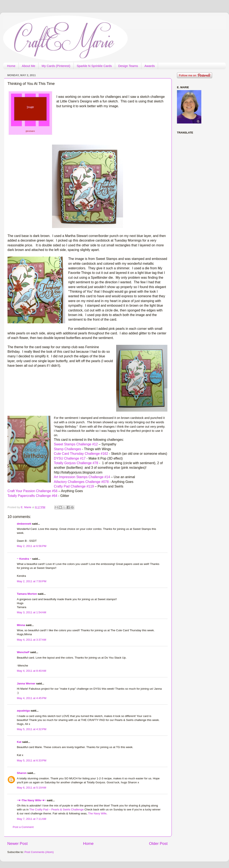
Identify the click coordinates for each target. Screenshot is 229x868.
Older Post (158, 843)
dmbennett (24, 524)
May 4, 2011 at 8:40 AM (32, 671)
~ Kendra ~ (24, 559)
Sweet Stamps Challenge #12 (76, 444)
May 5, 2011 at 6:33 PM (32, 760)
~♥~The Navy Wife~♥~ (31, 800)
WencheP (23, 652)
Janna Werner (26, 683)
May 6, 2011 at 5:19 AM (32, 788)
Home (11, 66)
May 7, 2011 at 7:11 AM (32, 819)
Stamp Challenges (68, 449)
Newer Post (17, 843)
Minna (21, 625)
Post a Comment (23, 827)
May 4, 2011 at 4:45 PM (32, 698)
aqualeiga (23, 711)
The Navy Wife (97, 813)
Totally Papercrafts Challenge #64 (32, 496)
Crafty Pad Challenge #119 (74, 486)
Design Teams (128, 66)
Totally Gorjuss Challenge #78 (76, 463)
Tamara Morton (27, 594)
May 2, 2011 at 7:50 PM (32, 581)
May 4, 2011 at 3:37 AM (32, 640)
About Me (29, 66)
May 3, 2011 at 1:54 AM (32, 612)
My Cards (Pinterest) (56, 66)
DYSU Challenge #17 (70, 458)
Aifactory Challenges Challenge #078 (81, 482)
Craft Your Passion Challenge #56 (32, 491)
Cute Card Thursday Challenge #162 (81, 454)
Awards (150, 66)
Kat (19, 742)
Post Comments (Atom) (39, 852)
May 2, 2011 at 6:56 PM (32, 546)
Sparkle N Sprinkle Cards (94, 66)
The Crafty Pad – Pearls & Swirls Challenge (57, 809)
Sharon (22, 773)
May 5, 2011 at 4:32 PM (32, 729)
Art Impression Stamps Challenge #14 (82, 477)
